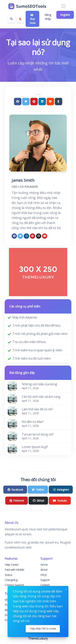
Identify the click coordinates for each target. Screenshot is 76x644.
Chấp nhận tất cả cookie (43, 629)
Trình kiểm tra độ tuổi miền (31, 358)
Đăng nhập (48, 17)
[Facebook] (18, 101)
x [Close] (66, 589)
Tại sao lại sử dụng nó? (38, 434)
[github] (39, 236)
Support (45, 580)
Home (44, 565)
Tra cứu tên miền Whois (29, 342)
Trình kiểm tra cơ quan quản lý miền (37, 350)
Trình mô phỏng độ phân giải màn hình (40, 334)
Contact (45, 585)
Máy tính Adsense (25, 317)
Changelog (11, 580)
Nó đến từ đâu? (33, 422)
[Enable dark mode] (20, 19)
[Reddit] (50, 101)
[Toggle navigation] (63, 6)
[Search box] (11, 19)
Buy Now (32, 19)
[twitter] (20, 236)
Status (8, 575)
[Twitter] (26, 101)
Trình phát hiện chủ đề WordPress (36, 325)
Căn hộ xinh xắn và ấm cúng (41, 397)
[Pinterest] (34, 101)
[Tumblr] (59, 101)
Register (65, 15)
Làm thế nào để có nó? (37, 409)
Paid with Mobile (14, 570)
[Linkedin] (42, 101)
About (44, 570)
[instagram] (26, 236)
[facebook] (14, 236)
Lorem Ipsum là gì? (35, 447)
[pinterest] (33, 236)
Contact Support (14, 585)
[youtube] (45, 236)
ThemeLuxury (38, 638)
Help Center (12, 565)
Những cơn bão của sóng (39, 384)
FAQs (44, 575)
